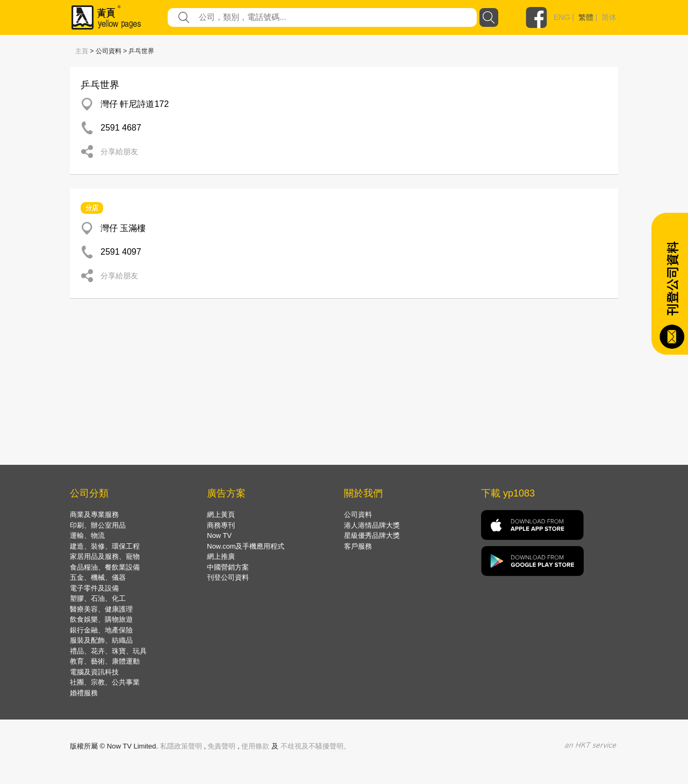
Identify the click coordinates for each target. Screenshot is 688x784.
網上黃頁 (221, 515)
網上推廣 (221, 556)
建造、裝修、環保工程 (105, 546)
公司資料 (358, 515)
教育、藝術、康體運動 (105, 661)
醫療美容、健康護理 (101, 609)
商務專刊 (221, 525)
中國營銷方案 (228, 567)
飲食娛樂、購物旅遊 (101, 619)
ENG (562, 17)
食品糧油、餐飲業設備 (105, 567)
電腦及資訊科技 (94, 672)
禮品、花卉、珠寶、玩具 (108, 651)
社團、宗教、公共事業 (105, 682)
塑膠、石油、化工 (98, 598)
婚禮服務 (84, 693)
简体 (609, 17)
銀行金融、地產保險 (101, 630)
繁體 (586, 17)
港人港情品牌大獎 (372, 525)
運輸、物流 (87, 535)
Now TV (219, 535)
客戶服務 (358, 546)
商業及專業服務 (94, 515)
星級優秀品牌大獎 (372, 535)
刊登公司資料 (228, 577)
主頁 (82, 51)
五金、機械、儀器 (98, 577)
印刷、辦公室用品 (98, 525)
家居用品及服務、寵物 (105, 556)
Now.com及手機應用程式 (246, 546)
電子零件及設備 (94, 588)
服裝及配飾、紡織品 (101, 640)
